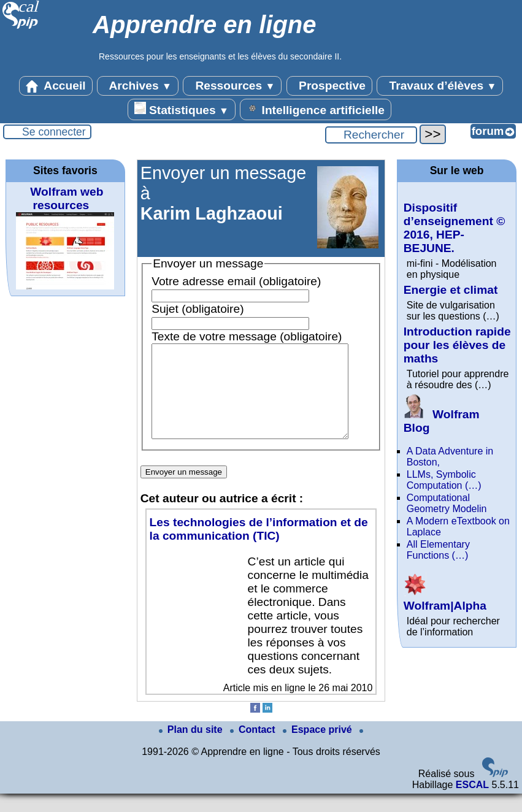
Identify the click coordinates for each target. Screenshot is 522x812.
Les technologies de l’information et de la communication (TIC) (259, 547)
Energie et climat (451, 290)
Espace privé (319, 748)
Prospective (329, 86)
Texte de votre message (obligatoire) (247, 336)
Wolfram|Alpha (445, 599)
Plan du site (192, 748)
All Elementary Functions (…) (438, 550)
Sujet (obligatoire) (198, 309)
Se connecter (54, 132)
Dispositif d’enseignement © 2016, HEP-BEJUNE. (455, 228)
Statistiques (182, 109)
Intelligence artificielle (316, 109)
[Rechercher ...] (371, 135)
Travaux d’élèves (440, 86)
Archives (138, 86)
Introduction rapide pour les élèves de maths (457, 345)
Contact (254, 748)
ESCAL (472, 803)
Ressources (232, 86)
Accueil (56, 86)
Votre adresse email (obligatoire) (236, 281)
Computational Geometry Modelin (447, 503)
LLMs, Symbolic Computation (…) (444, 480)
